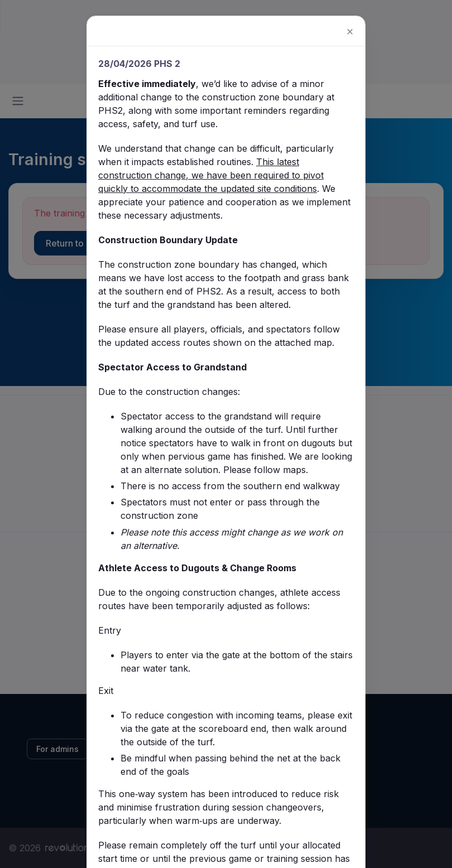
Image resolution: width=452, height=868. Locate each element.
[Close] (347, 51)
